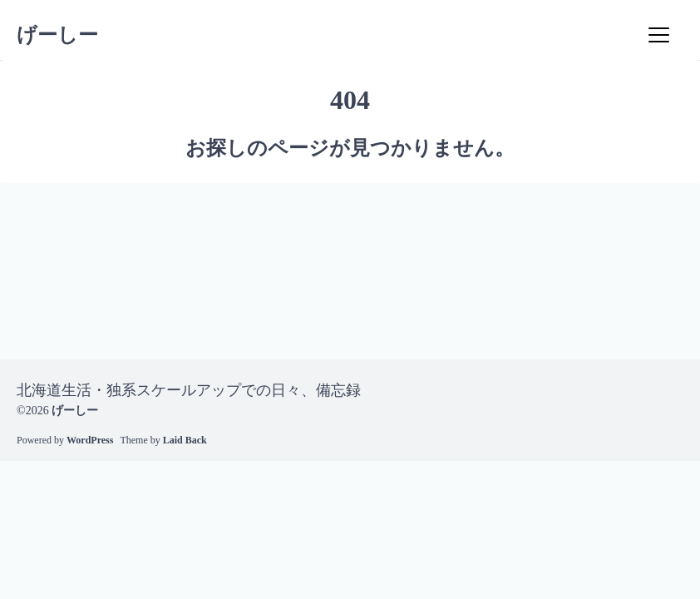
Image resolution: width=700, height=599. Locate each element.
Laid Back (185, 440)
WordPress (90, 440)
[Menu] (658, 35)
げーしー (57, 35)
